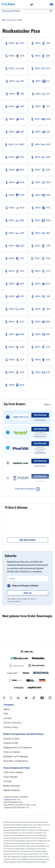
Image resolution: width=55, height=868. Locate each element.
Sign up (27, 593)
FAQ (6, 714)
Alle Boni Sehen (28, 540)
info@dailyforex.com (12, 799)
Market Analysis (12, 790)
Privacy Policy (11, 727)
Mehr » (48, 404)
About (7, 709)
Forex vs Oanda (12, 752)
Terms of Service (12, 723)
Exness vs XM (11, 743)
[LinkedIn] (18, 698)
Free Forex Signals (13, 772)
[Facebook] (4, 698)
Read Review (40, 420)
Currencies (11, 20)
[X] (11, 698)
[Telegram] (26, 698)
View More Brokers (25, 489)
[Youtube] (42, 698)
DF (4, 20)
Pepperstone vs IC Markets (18, 748)
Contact (8, 718)
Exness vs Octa (11, 739)
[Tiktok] (34, 698)
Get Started (40, 415)
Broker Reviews (12, 786)
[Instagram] (50, 698)
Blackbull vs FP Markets (16, 756)
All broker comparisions (16, 761)
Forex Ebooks (11, 777)
